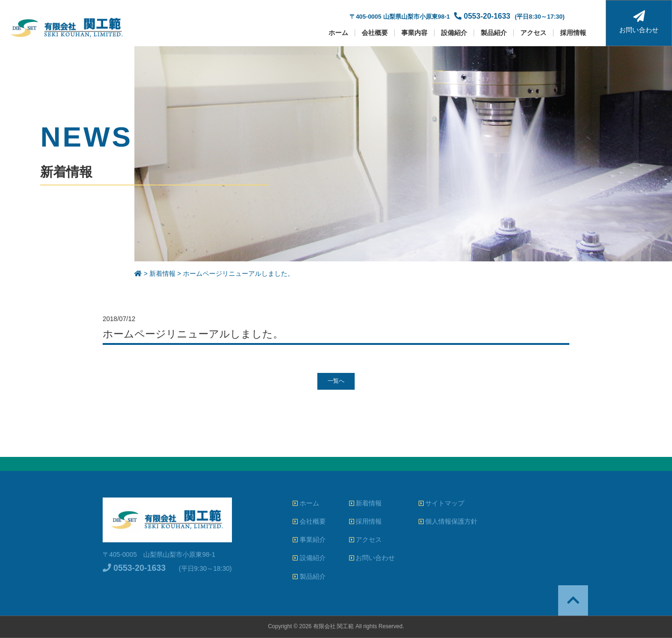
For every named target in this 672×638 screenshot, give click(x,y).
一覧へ (336, 381)
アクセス (533, 33)
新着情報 (366, 503)
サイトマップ (442, 503)
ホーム (338, 33)
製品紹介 (494, 33)
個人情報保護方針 (448, 521)
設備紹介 (454, 33)
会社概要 (375, 33)
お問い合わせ (639, 22)
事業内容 (414, 33)
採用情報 (573, 33)
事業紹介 (309, 540)
